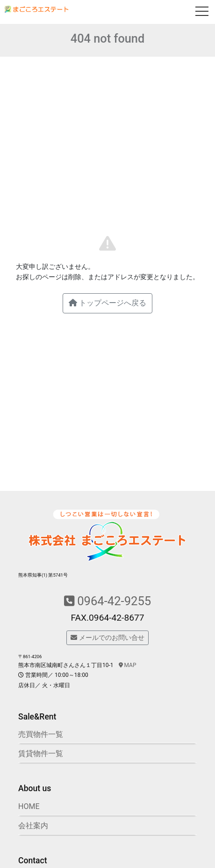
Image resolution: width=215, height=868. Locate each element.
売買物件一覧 (41, 734)
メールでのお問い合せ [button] (107, 638)
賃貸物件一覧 (41, 753)
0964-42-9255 (107, 601)
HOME (29, 806)
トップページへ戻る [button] (107, 303)
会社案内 (33, 826)
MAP (128, 665)
